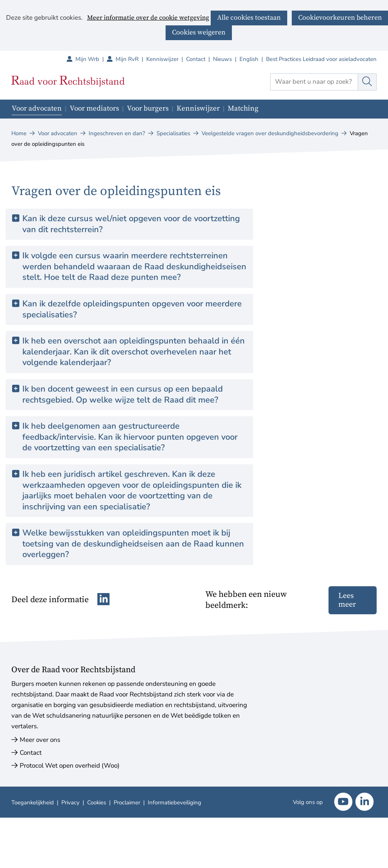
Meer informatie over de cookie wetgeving (148, 18)
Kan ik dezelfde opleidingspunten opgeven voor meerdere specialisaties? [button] (132, 309)
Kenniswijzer (162, 59)
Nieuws (222, 59)
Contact (196, 59)
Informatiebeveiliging (174, 802)
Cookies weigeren (199, 32)
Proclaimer (127, 802)
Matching (243, 108)
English (249, 59)
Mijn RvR (131, 59)
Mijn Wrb (91, 59)
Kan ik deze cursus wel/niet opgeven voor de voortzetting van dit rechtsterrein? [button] (131, 224)
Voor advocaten (37, 108)
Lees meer (347, 600)
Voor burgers (148, 108)
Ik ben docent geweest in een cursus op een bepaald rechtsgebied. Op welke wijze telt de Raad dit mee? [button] (123, 394)
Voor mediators (94, 108)
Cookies (97, 802)
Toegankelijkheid (33, 802)
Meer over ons (40, 740)
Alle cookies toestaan (249, 18)
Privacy (70, 802)
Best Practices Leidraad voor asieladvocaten (321, 59)
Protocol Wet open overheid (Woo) (70, 766)
